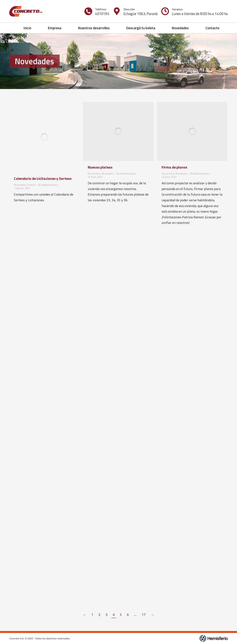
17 (144, 615)
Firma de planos (174, 167)
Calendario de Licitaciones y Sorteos (43, 178)
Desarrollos (94, 174)
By (48, 185)
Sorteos (31, 185)
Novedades (20, 185)
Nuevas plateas (100, 167)
